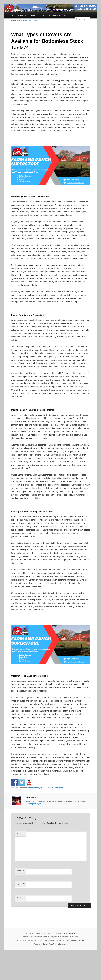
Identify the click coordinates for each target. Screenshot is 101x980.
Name (20, 871)
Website (20, 898)
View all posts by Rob (35, 804)
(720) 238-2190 (69, 933)
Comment (20, 834)
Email (20, 884)
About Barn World (19, 15)
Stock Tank (34, 788)
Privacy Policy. (79, 941)
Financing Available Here (50, 15)
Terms (67, 941)
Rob (36, 20)
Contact (33, 15)
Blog (66, 15)
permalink (59, 788)
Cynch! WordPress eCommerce (55, 944)
